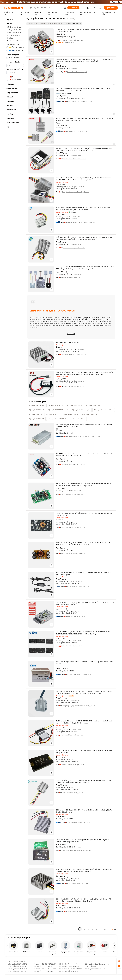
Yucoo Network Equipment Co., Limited (74, 248)
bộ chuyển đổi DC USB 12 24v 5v (57, 419)
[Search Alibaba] (46, 8)
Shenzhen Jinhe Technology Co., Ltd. (72, 735)
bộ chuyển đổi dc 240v (93, 966)
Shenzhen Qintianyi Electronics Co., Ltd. (74, 465)
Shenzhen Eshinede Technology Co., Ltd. (74, 527)
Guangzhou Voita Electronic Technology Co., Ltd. (81, 222)
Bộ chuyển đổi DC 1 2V (53, 414)
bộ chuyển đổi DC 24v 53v (69, 966)
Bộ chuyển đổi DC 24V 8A (17, 969)
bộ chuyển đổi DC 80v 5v (17, 966)
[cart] (94, 8)
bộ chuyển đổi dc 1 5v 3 (93, 405)
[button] (65, 8)
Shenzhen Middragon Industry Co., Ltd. (78, 911)
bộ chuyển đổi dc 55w (36, 414)
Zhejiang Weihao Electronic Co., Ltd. (78, 884)
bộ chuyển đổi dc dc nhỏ (71, 414)
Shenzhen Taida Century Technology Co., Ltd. (75, 554)
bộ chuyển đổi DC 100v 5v (56, 405)
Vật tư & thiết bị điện (44, 24)
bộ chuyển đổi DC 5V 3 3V (37, 410)
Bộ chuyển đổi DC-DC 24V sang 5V (58, 410)
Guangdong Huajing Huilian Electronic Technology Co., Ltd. (79, 706)
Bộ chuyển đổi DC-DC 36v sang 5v (46, 969)
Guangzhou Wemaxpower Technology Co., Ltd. (75, 192)
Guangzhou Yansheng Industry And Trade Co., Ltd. (77, 850)
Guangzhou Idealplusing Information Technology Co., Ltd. (84, 436)
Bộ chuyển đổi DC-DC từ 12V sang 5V (71, 969)
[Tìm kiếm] (73, 8)
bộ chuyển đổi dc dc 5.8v (17, 971)
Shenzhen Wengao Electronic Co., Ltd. (74, 386)
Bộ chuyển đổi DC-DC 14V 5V (44, 971)
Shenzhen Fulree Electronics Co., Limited (74, 159)
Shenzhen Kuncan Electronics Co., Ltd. (79, 587)
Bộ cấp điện (58, 24)
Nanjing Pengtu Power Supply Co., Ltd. (74, 765)
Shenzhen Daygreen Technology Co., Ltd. (74, 355)
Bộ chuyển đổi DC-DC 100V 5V (45, 964)
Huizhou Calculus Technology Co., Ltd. (73, 793)
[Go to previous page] (76, 929)
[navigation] (15, 475)
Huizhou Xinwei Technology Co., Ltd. (72, 40)
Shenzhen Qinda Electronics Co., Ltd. (73, 494)
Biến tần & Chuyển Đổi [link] (73, 24)
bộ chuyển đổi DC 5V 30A (37, 419)
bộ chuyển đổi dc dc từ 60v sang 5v (97, 969)
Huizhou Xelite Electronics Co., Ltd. (77, 72)
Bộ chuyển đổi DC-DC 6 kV (89, 414)
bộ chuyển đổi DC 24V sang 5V (81, 410)
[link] (119, 961)
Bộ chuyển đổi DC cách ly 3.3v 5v (104, 410)
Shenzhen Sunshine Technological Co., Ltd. (80, 102)
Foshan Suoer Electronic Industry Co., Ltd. (80, 674)
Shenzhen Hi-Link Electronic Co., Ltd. (73, 646)
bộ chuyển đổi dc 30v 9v (78, 419)
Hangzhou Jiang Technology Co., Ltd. (78, 616)
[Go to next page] (109, 929)
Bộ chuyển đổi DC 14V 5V (43, 966)
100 (105, 929)
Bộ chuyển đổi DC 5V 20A (37, 405)
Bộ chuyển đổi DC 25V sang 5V (71, 971)
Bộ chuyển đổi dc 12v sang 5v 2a (97, 964)
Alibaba (30, 24)
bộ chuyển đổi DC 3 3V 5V (75, 405)
